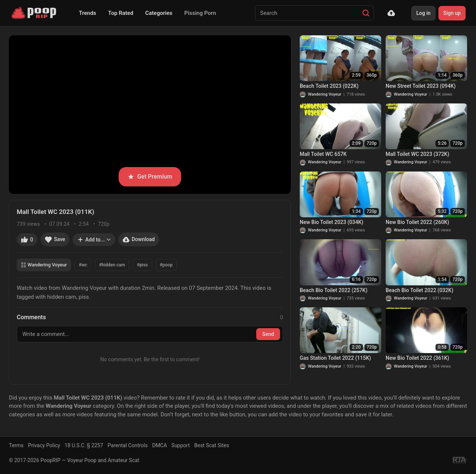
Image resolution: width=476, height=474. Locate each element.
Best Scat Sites (212, 445)
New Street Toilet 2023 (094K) (421, 86)
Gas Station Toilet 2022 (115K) (335, 358)
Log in (423, 13)
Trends (88, 13)
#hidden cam (112, 265)
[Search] (366, 13)
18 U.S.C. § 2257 (84, 445)
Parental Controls (128, 445)
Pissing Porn (200, 13)
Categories (159, 13)
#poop (166, 265)
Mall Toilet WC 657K (323, 154)
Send (268, 334)
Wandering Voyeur (44, 265)
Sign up (452, 13)
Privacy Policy (44, 445)
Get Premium (150, 177)
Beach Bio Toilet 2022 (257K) (334, 290)
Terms (16, 445)
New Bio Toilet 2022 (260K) (417, 222)
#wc (83, 265)
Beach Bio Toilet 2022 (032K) (419, 290)
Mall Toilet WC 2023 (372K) (417, 154)
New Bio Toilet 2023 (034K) (332, 222)
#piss (142, 265)
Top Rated (121, 13)
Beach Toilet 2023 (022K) (329, 86)
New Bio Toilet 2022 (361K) (417, 358)
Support (181, 445)
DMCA (160, 445)
